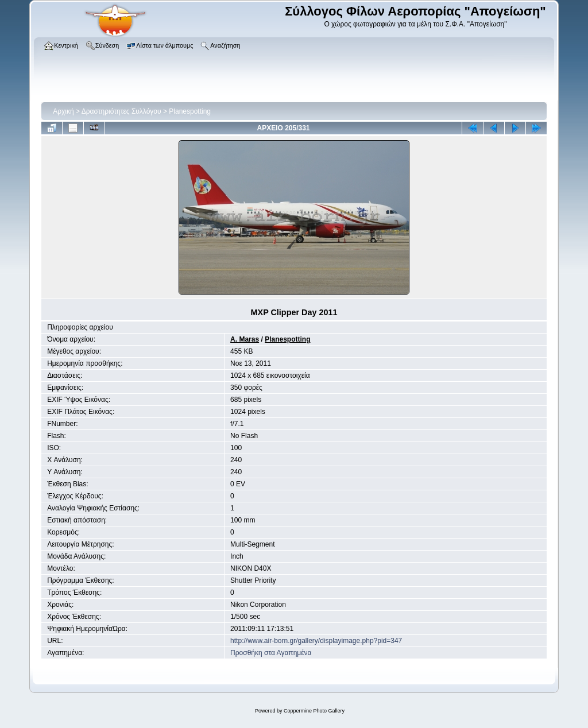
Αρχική (63, 111)
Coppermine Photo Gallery (314, 711)
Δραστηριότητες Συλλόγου (121, 111)
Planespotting (190, 111)
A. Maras (245, 339)
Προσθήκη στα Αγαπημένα (271, 653)
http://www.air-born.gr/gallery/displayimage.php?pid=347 (316, 641)
